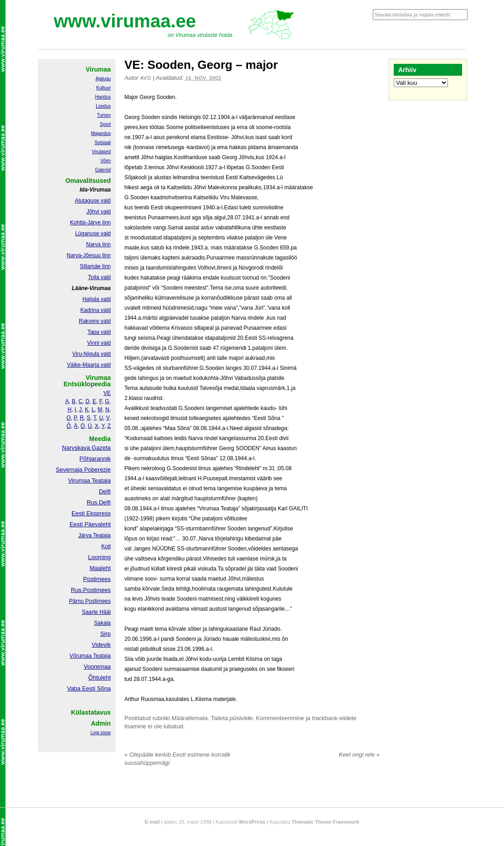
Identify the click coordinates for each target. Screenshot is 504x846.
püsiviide (241, 718)
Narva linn (98, 244)
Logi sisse (101, 733)
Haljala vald (97, 299)
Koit (106, 546)
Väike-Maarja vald (89, 365)
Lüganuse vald (93, 234)
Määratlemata (189, 718)
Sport (105, 124)
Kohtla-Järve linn (90, 223)
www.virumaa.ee (125, 21)
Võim (105, 161)
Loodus (103, 106)
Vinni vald (99, 343)
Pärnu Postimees (90, 601)
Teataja (101, 656)
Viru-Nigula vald (92, 354)
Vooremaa (97, 667)
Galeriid (103, 170)
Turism (104, 115)
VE (107, 393)
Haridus (103, 97)
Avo (146, 78)
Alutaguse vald (93, 201)
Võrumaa (80, 656)
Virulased (101, 152)
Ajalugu (103, 79)
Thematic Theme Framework (326, 822)
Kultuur (103, 88)
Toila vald (99, 277)
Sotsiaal (103, 143)
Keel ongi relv (359, 755)
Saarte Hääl (96, 612)
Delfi (105, 491)
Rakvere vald (95, 321)
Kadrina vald (95, 310)
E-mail (152, 822)
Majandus (101, 133)
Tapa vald (99, 332)
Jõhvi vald (99, 212)
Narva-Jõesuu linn (89, 255)
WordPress (252, 822)
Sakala (102, 623)
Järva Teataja (95, 535)
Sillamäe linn (95, 266)
